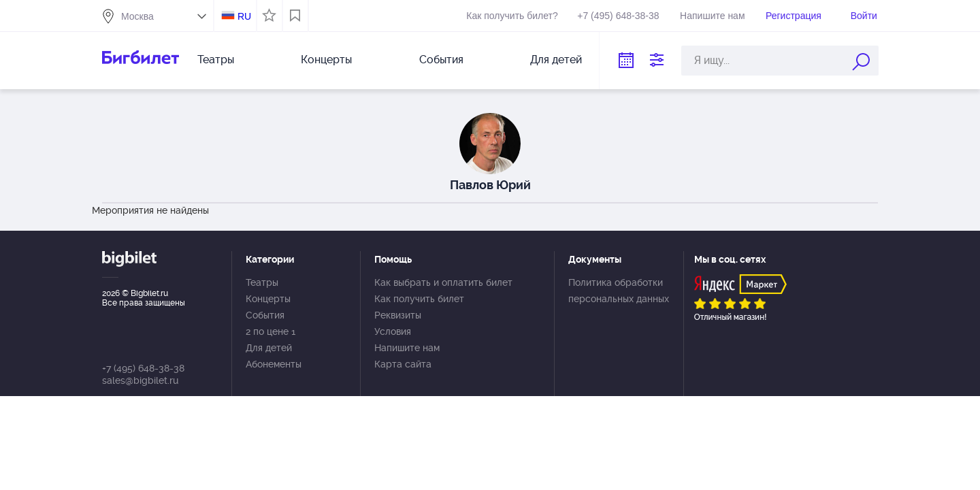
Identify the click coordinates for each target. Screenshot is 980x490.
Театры (216, 60)
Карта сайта (403, 364)
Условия (393, 331)
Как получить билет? (512, 16)
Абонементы (274, 364)
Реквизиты (398, 315)
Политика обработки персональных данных (619, 291)
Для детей (556, 60)
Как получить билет (419, 299)
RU (244, 16)
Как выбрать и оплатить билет (443, 282)
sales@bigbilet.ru (140, 380)
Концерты (326, 60)
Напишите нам (712, 16)
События (441, 60)
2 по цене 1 (271, 331)
